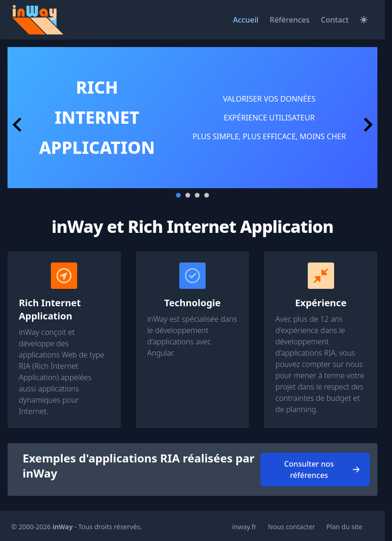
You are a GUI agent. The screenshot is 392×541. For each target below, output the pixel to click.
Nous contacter (291, 527)
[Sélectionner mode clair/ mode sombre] (364, 20)
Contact (335, 20)
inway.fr (244, 527)
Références (290, 20)
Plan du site (344, 527)
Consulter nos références (322, 469)
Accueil (246, 20)
